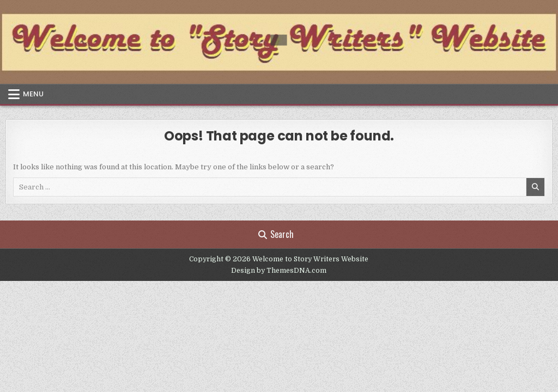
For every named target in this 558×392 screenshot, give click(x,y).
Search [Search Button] (276, 234)
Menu (33, 94)
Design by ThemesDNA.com (279, 271)
